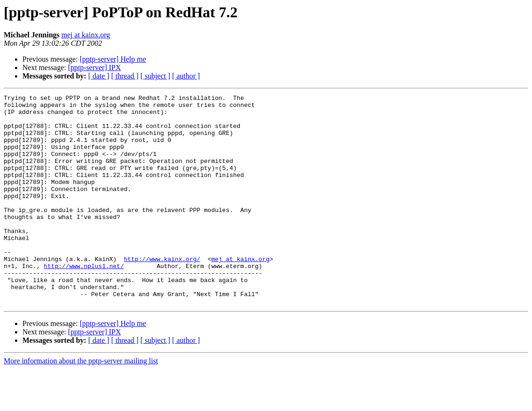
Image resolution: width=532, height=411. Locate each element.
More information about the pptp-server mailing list (81, 403)
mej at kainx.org (86, 35)
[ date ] (99, 76)
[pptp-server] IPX (94, 67)
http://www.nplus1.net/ (84, 301)
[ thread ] (125, 76)
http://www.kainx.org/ (162, 292)
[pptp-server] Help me (113, 59)
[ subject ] (155, 76)
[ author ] (186, 76)
